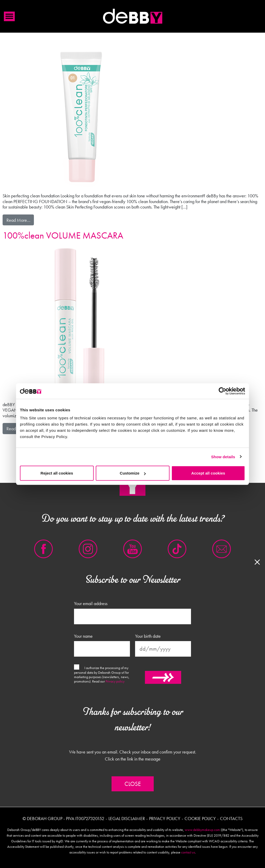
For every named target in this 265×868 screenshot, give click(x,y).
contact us (188, 852)
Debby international (132, 16)
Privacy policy (115, 681)
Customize (133, 473)
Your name (83, 636)
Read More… (20, 220)
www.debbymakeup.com (202, 830)
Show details (223, 457)
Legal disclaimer (127, 818)
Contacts (231, 818)
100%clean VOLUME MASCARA (63, 235)
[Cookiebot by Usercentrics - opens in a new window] (222, 391)
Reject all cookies (57, 473)
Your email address (91, 604)
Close (133, 784)
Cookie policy (200, 818)
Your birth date (148, 636)
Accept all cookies (208, 473)
